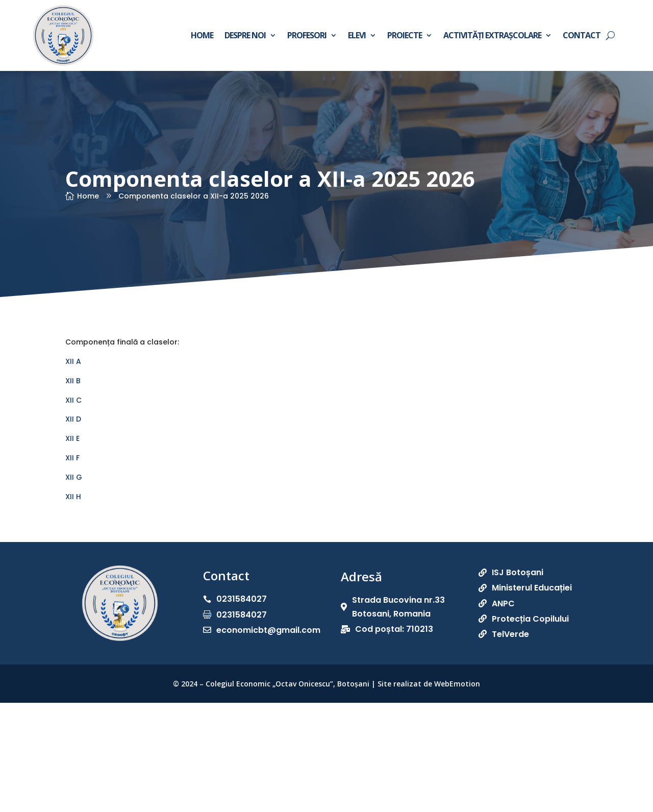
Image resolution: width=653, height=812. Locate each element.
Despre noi (245, 35)
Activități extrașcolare (492, 35)
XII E (72, 438)
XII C (73, 400)
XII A (73, 361)
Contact (582, 35)
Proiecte (405, 35)
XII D (73, 419)
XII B (73, 381)
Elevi (357, 35)
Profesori (307, 35)
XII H (73, 497)
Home (202, 35)
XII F (72, 458)
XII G (74, 477)
